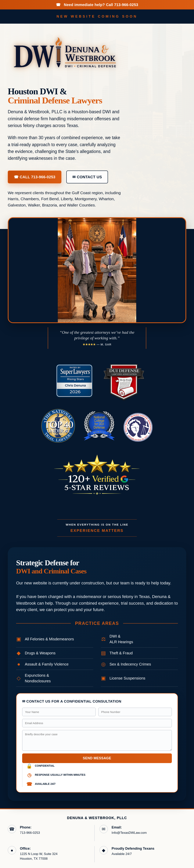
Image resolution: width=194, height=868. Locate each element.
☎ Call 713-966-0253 (35, 177)
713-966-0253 (126, 5)
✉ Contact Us (87, 177)
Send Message (97, 758)
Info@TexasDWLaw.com (129, 833)
